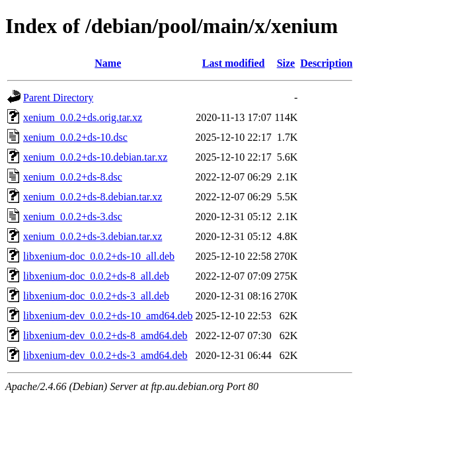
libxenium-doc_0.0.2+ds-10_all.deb (99, 256)
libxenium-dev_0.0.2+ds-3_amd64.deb (105, 355)
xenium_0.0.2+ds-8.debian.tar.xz (93, 197)
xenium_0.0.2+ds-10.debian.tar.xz (95, 157)
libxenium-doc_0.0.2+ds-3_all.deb (96, 296)
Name (108, 63)
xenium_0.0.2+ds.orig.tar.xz (83, 117)
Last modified (234, 63)
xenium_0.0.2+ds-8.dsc (73, 177)
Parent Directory (58, 98)
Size (286, 63)
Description (326, 63)
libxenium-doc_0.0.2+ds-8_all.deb (96, 276)
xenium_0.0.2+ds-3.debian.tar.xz (93, 236)
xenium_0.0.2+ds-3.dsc (73, 217)
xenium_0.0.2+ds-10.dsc (75, 137)
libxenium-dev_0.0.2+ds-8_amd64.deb (105, 336)
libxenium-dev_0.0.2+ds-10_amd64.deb (108, 316)
